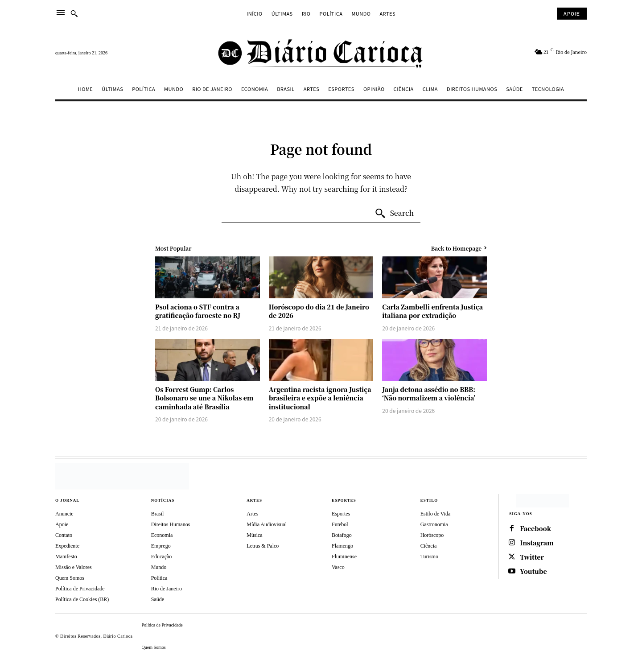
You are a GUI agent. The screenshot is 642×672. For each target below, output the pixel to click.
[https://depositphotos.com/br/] (543, 501)
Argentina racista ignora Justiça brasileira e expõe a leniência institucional (320, 398)
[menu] (61, 14)
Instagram (537, 543)
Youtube (533, 571)
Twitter (532, 557)
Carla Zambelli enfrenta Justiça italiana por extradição (432, 311)
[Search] (394, 214)
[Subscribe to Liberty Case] (572, 14)
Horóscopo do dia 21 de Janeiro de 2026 (319, 311)
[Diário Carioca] (321, 53)
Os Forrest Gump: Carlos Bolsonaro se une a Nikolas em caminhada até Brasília (204, 398)
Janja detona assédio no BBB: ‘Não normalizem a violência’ (429, 394)
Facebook (535, 529)
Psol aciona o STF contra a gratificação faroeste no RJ (198, 311)
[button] (74, 13)
